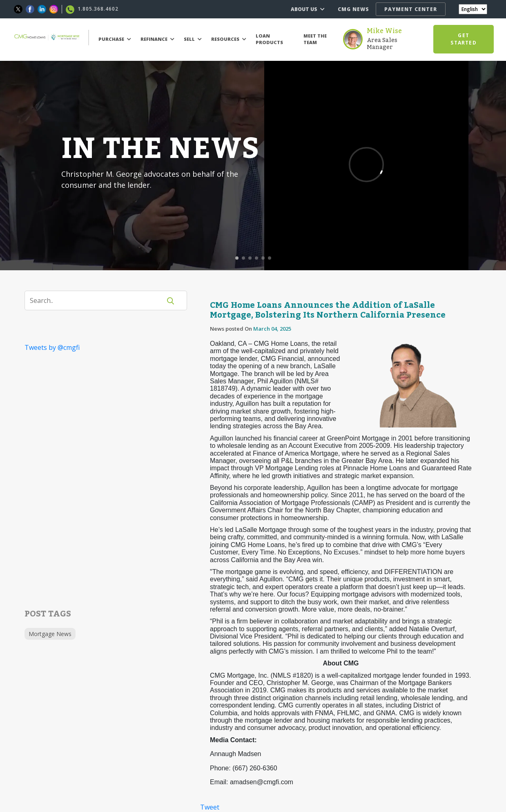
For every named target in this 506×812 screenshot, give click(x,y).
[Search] (98, 300)
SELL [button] (193, 39)
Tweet (210, 807)
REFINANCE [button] (157, 39)
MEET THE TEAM (315, 39)
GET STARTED (463, 39)
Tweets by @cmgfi (52, 347)
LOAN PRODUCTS (269, 39)
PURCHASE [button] (115, 39)
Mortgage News (50, 634)
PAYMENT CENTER (411, 9)
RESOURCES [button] (229, 39)
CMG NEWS (353, 9)
